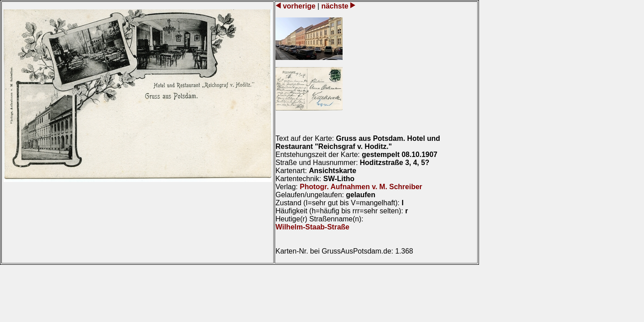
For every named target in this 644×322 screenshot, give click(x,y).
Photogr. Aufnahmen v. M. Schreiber (361, 187)
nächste (335, 6)
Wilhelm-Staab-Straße (312, 227)
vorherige (299, 6)
